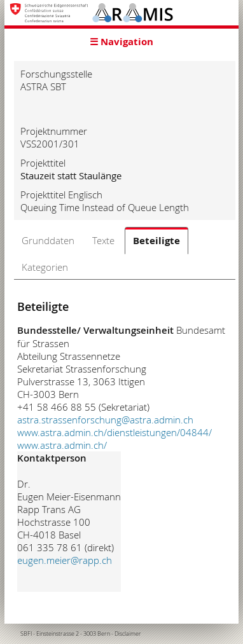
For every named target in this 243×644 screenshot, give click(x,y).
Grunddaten (48, 240)
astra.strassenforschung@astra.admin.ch (105, 420)
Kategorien (45, 267)
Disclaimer (128, 634)
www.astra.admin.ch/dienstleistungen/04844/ (115, 432)
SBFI (26, 634)
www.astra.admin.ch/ (62, 445)
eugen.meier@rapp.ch (65, 560)
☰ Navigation (121, 42)
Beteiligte (156, 241)
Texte (103, 240)
